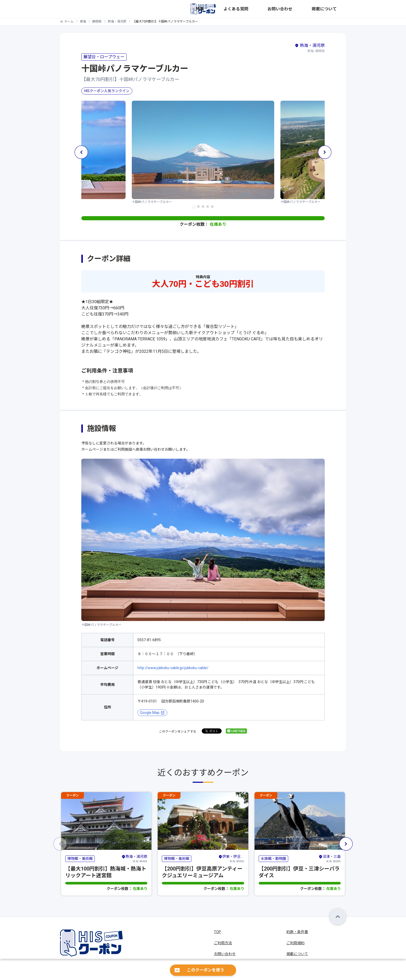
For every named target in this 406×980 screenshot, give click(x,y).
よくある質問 (279, 9)
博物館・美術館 (80, 859)
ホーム (69, 21)
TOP (218, 932)
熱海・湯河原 (117, 21)
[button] (194, 207)
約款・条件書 (297, 932)
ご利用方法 (223, 943)
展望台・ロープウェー (104, 57)
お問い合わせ (307, 9)
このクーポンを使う (206, 970)
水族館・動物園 (273, 859)
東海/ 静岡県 (134, 858)
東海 (83, 21)
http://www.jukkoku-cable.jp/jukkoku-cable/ (173, 668)
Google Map (150, 713)
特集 (258, 9)
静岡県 (97, 21)
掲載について (335, 9)
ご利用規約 (295, 943)
